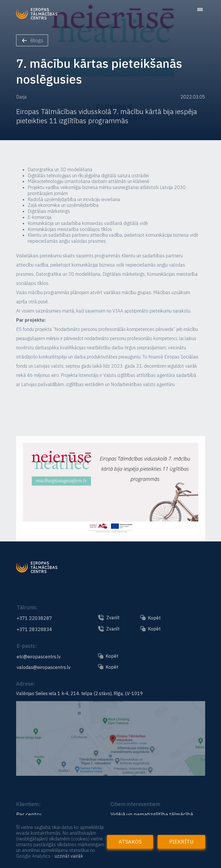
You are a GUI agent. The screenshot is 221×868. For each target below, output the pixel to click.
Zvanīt (113, 618)
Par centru (29, 815)
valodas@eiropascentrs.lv (44, 667)
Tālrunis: (27, 607)
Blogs (33, 40)
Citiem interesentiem (135, 804)
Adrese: (26, 684)
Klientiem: (28, 804)
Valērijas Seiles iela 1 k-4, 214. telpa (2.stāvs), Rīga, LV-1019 (80, 693)
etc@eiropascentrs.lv (39, 657)
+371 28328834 (34, 629)
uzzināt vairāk (69, 856)
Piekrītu (181, 842)
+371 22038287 (34, 618)
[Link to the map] (111, 773)
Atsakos (130, 842)
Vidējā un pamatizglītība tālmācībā (152, 815)
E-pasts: (27, 646)
